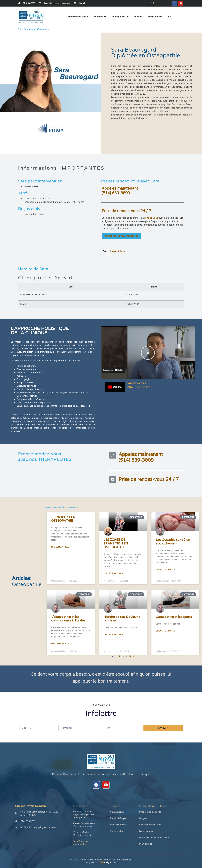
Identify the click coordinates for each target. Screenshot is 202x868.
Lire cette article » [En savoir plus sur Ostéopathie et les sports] (165, 631)
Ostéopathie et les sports (174, 617)
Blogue (138, 17)
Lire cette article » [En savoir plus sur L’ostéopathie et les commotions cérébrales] (61, 644)
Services (100, 17)
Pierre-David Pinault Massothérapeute (84, 825)
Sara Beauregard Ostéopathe (82, 843)
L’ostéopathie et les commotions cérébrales (68, 619)
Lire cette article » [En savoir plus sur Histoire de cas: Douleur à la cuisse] (113, 635)
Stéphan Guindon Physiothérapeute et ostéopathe (84, 815)
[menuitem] (170, 17)
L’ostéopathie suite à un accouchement (173, 542)
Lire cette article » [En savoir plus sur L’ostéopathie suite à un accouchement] (165, 570)
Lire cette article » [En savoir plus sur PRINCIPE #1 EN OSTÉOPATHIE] (61, 548)
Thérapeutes (120, 17)
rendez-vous (151, 218)
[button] (152, 3)
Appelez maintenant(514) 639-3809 (120, 191)
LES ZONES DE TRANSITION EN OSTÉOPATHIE (116, 544)
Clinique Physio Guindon (30, 807)
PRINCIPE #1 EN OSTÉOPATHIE (63, 519)
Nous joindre (155, 17)
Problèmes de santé (77, 17)
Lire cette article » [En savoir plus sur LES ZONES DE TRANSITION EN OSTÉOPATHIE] (113, 574)
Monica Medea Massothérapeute (83, 834)
